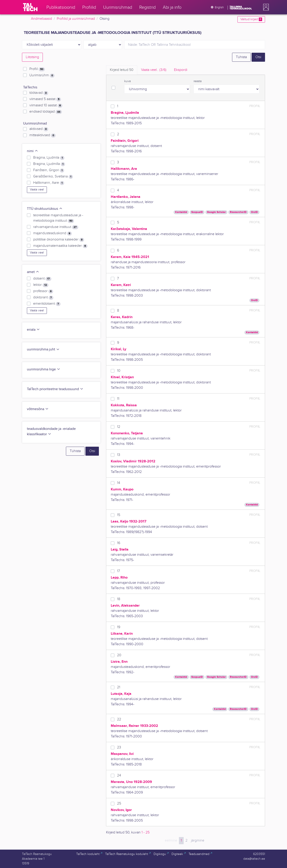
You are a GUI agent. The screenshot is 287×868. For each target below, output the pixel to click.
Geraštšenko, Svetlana (53, 177)
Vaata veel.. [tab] (154, 70)
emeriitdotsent (47, 304)
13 (119, 455)
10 (119, 371)
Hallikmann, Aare (49, 183)
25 (119, 804)
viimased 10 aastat (46, 105)
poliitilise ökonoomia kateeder (59, 240)
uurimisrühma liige (44, 369)
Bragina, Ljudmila (49, 158)
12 (119, 427)
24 (119, 775)
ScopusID (197, 212)
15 (119, 515)
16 (119, 543)
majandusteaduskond (52, 233)
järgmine (198, 841)
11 (118, 399)
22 (119, 719)
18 (119, 599)
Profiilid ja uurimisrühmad (76, 19)
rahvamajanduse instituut (56, 227)
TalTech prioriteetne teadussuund (55, 389)
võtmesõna (38, 409)
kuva (127, 81)
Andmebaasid (41, 19)
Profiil (37, 69)
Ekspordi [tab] (181, 70)
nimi (33, 151)
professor (43, 291)
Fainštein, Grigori (49, 170)
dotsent (42, 279)
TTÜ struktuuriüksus (45, 209)
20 (119, 655)
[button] (265, 7)
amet (33, 272)
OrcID (254, 212)
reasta (198, 81)
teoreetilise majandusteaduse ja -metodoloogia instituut (58, 218)
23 (119, 747)
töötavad (39, 93)
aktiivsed (39, 129)
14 (119, 483)
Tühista (241, 57)
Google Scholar (216, 212)
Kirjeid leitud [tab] (122, 70)
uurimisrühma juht (43, 349)
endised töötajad (46, 112)
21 (119, 687)
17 (118, 571)
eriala (33, 330)
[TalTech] (30, 7)
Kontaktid (181, 212)
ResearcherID (238, 212)
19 (119, 627)
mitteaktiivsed (42, 135)
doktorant (43, 297)
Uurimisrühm (42, 75)
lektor (41, 285)
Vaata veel (37, 190)
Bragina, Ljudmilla (49, 164)
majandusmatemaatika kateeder (60, 246)
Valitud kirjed (251, 19)
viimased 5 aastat (45, 99)
